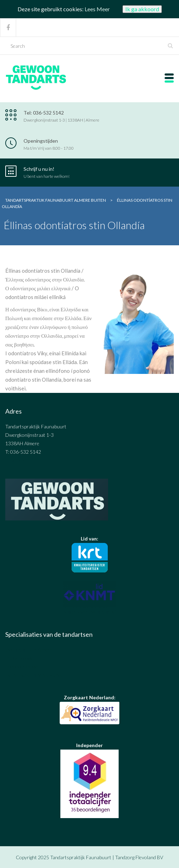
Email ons (15, 460)
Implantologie (19, 658)
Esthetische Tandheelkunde (34, 675)
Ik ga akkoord (142, 9)
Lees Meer (97, 9)
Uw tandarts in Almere (29, 650)
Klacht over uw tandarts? (90, 612)
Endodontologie (22, 666)
